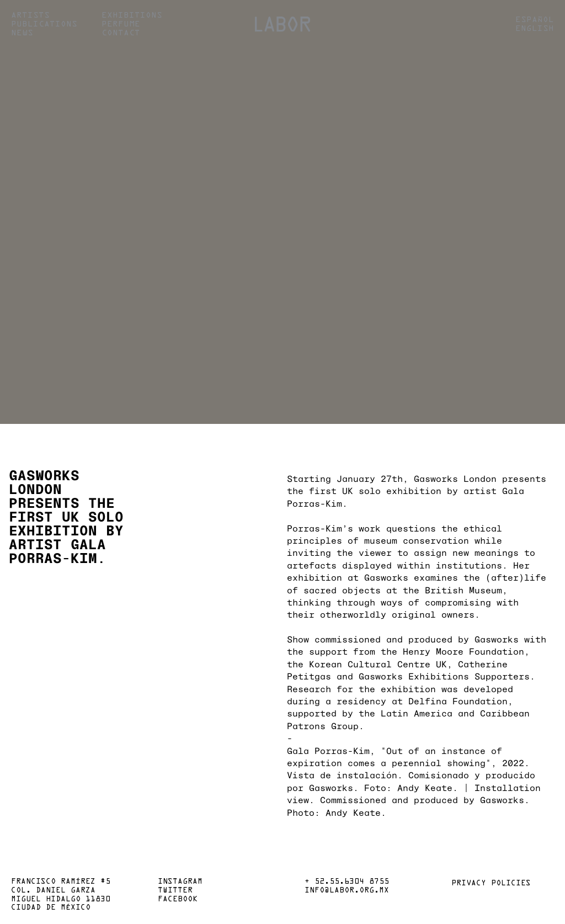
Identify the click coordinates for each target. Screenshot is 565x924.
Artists (30, 15)
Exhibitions (132, 15)
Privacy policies (491, 884)
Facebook (178, 900)
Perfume (121, 24)
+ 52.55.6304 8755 (347, 882)
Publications (44, 24)
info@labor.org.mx (347, 891)
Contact (121, 33)
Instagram (180, 882)
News (22, 33)
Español (535, 20)
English (535, 29)
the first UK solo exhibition (364, 490)
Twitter (175, 891)
